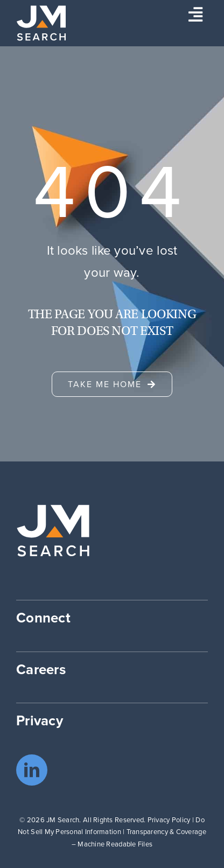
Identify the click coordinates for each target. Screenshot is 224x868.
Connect (43, 618)
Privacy (40, 720)
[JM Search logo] (41, 10)
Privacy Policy (169, 820)
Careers (41, 669)
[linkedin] (32, 770)
